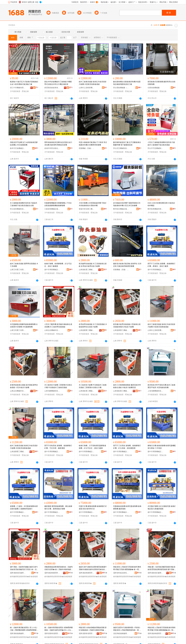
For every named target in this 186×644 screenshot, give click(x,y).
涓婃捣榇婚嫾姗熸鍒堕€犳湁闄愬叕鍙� (121, 633)
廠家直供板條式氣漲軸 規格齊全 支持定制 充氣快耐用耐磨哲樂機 (127, 265)
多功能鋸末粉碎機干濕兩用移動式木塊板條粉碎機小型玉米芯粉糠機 (127, 204)
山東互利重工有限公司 (18, 270)
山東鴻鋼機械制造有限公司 (52, 391)
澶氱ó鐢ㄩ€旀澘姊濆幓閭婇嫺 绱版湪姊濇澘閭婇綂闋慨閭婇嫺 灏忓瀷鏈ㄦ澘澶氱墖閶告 (162, 568)
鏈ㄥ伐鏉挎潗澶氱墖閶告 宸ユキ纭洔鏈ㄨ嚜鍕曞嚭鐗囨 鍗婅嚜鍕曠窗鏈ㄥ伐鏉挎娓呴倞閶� (24, 629)
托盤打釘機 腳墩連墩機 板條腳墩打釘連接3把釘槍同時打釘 (93, 508)
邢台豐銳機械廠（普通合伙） (121, 88)
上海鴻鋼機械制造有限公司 (155, 391)
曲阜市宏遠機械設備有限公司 (18, 148)
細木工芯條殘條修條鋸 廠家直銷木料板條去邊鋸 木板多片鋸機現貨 (127, 386)
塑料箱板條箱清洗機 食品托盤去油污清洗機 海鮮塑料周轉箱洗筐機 (58, 144)
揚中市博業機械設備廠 (52, 270)
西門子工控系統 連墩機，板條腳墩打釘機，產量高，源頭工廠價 (161, 265)
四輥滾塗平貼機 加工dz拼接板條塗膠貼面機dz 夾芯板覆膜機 (24, 144)
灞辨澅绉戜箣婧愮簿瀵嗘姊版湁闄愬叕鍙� (121, 573)
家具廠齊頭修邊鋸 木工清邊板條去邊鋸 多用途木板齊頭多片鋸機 (93, 265)
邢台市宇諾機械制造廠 (155, 148)
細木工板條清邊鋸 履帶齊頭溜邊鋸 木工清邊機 (24, 265)
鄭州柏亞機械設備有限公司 (121, 209)
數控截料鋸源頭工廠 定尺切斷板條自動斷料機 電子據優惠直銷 (127, 144)
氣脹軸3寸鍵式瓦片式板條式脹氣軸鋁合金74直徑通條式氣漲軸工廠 (24, 83)
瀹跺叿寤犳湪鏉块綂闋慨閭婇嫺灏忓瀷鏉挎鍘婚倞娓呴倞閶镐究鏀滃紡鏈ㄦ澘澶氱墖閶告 (93, 568)
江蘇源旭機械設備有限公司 (52, 209)
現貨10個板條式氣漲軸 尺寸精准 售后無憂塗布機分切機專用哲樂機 (93, 144)
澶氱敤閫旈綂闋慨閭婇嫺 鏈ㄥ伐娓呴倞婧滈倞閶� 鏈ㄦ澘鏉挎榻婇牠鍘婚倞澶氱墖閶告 (59, 568)
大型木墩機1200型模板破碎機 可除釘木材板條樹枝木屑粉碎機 (93, 204)
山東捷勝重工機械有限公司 (87, 330)
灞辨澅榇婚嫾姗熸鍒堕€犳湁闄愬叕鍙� (18, 633)
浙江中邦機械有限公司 (18, 88)
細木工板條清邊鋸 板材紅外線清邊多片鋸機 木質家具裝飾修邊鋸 (93, 83)
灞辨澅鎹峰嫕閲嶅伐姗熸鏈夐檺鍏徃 (52, 573)
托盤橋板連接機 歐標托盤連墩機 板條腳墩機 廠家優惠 (127, 508)
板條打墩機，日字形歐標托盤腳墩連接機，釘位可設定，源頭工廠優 (92, 447)
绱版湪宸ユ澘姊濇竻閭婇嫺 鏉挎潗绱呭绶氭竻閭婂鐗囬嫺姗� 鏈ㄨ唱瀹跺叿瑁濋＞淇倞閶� (127, 568)
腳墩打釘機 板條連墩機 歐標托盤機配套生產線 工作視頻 (162, 447)
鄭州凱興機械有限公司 (155, 209)
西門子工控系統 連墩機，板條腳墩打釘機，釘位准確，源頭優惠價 (127, 447)
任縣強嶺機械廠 (154, 88)
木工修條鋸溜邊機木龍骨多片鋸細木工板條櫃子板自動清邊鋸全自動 (24, 204)
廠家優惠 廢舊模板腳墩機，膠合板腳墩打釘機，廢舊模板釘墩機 (58, 508)
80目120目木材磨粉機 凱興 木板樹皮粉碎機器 (161, 204)
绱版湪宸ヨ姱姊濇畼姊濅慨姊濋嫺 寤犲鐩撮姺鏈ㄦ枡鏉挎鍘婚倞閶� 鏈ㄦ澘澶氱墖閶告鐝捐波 (93, 629)
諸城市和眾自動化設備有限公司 (52, 148)
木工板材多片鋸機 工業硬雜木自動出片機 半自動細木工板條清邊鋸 (58, 386)
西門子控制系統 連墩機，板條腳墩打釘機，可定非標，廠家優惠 (58, 447)
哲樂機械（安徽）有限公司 (87, 148)
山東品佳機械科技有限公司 (52, 330)
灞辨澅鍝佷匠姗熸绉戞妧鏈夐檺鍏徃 (18, 573)
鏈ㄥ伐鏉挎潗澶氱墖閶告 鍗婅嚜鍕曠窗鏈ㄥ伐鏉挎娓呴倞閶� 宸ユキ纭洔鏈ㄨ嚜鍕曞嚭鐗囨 (59, 629)
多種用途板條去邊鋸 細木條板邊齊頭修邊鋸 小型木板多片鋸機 (24, 386)
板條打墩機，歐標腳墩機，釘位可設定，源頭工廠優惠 (58, 265)
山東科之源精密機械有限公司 (87, 88)
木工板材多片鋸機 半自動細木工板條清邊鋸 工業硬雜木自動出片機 (93, 386)
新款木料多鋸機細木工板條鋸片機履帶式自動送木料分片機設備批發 (58, 83)
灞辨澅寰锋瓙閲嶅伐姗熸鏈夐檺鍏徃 (52, 633)
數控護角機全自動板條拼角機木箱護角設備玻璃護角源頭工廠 (127, 83)
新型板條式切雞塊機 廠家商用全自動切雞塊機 (161, 83)
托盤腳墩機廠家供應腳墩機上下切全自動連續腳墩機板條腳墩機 (58, 204)
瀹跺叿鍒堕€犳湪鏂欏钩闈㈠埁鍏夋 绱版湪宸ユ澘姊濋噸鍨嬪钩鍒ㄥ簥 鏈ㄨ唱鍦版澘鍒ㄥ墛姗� (127, 629)
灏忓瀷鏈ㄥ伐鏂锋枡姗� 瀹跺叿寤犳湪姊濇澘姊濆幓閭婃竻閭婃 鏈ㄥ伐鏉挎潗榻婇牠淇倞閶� (24, 568)
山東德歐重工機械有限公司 (87, 270)
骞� (36, 573)
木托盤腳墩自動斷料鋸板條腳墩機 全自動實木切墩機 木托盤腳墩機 (24, 326)
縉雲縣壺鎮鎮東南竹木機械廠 (52, 88)
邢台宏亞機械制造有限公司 (121, 148)
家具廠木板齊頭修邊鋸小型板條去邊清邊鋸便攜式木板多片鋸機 (127, 326)
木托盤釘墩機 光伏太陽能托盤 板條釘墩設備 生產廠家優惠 (162, 508)
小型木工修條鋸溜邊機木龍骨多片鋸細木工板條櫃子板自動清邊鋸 (161, 144)
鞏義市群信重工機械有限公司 (87, 209)
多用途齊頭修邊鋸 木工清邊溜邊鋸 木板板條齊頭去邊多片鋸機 (93, 326)
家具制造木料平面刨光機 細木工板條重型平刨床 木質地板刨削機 (161, 386)
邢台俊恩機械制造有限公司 (18, 209)
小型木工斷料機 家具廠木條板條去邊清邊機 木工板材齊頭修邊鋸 (58, 326)
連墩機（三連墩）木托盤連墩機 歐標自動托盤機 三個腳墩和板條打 (24, 508)
